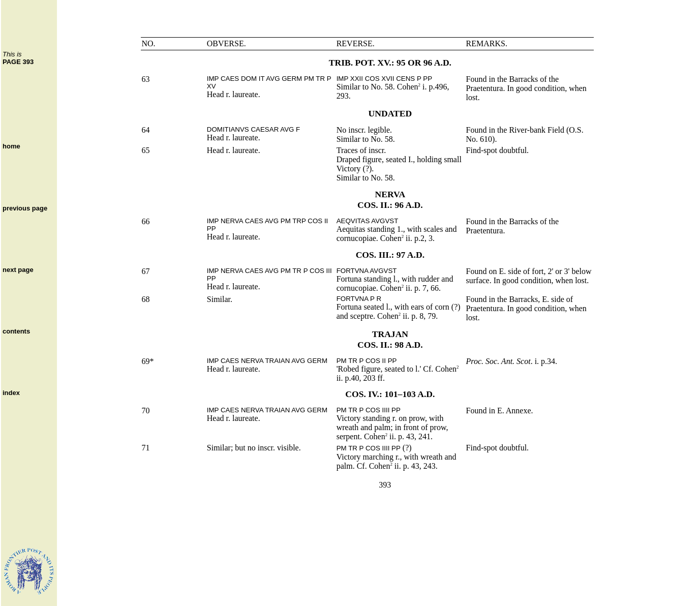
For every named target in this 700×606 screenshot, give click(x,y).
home (11, 146)
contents (16, 331)
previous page (25, 208)
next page (18, 270)
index (11, 393)
